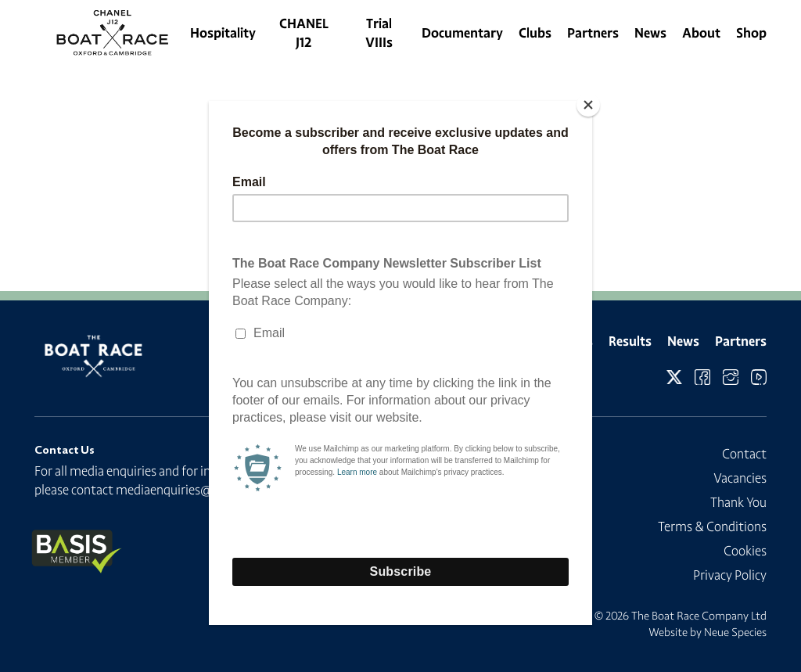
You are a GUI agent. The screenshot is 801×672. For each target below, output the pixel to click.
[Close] (588, 105)
